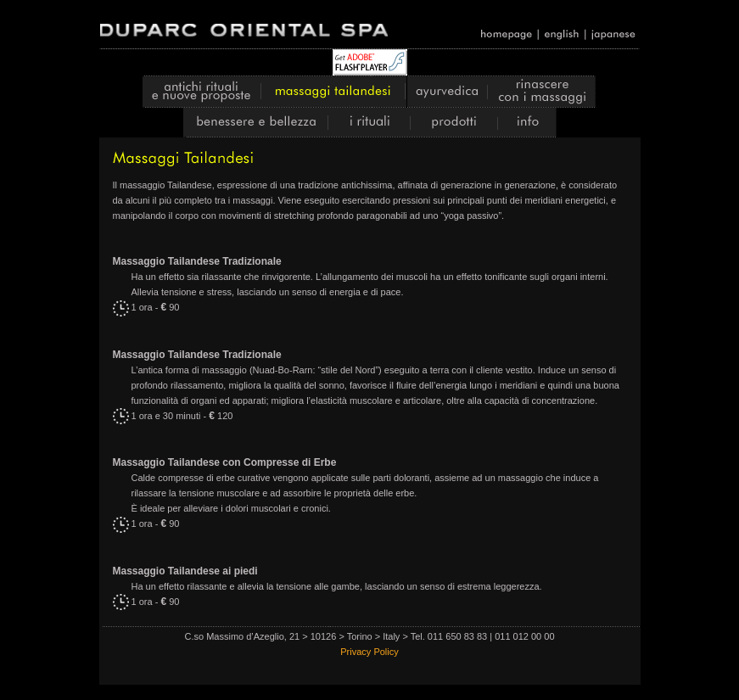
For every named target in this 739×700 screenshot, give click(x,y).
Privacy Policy (369, 652)
